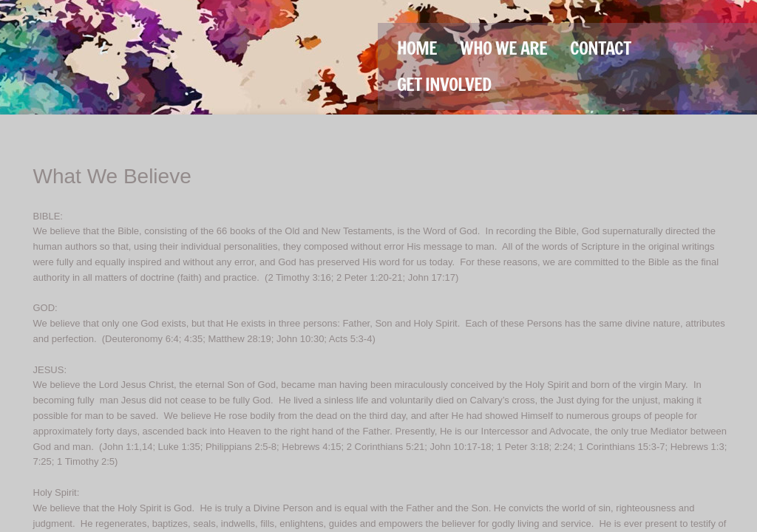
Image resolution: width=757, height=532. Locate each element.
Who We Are (503, 48)
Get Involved (444, 84)
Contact (600, 48)
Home (417, 48)
